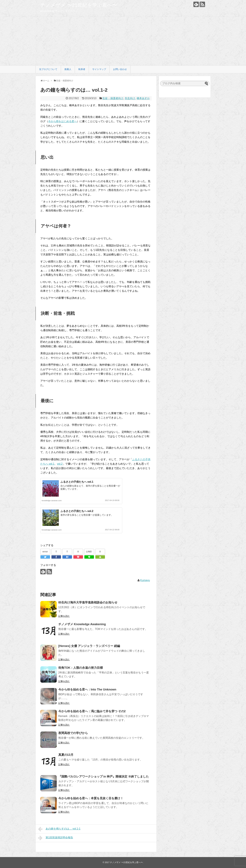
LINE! (89, 552)
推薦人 (68, 69)
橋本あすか (143, 98)
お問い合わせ (120, 69)
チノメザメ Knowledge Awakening (82, 624)
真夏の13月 (66, 755)
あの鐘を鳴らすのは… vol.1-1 (59, 829)
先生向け (130, 98)
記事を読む (64, 616)
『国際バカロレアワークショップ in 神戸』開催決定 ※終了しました (104, 777)
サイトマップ (99, 69)
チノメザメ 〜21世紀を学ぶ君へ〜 (79, 5)
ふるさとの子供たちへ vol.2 (77, 511)
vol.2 (60, 464)
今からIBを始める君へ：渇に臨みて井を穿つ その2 (92, 711)
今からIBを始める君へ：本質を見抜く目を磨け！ (91, 798)
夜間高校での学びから (73, 733)
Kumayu (145, 580)
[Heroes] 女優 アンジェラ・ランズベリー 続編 (89, 646)
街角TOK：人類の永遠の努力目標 (81, 668)
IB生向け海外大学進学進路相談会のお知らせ (88, 602)
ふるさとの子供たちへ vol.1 (77, 482)
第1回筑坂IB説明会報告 (56, 838)
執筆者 (82, 69)
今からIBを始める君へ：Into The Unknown (87, 689)
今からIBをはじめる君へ (63, 121)
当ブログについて (48, 69)
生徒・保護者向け (113, 98)
